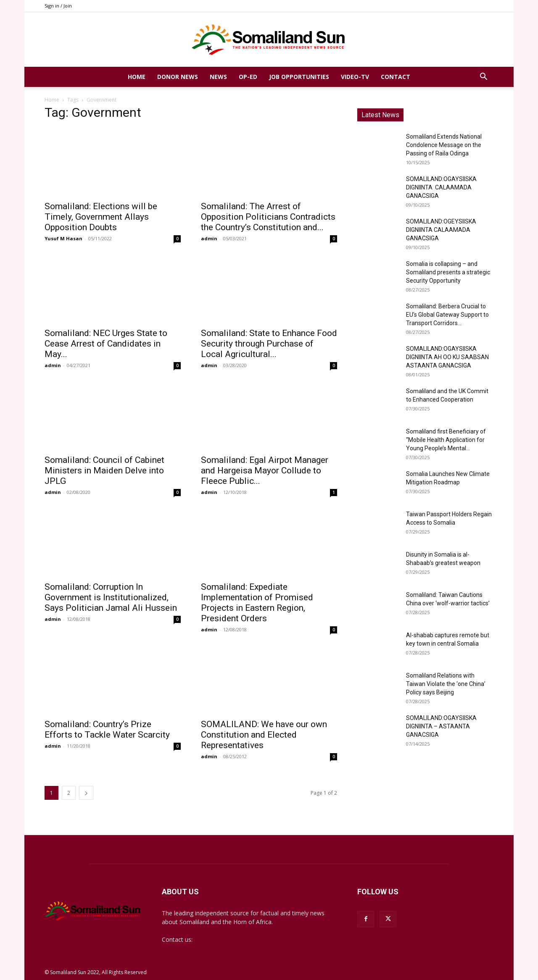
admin (209, 238)
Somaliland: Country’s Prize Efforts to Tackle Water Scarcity (107, 729)
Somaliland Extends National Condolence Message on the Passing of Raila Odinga (444, 145)
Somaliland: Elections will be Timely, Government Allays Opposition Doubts (101, 217)
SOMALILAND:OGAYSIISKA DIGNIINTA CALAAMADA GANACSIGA (441, 187)
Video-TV (355, 77)
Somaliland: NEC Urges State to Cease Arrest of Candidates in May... (106, 344)
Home (137, 77)
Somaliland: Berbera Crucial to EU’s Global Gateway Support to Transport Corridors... (447, 315)
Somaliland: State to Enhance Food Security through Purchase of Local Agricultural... (269, 344)
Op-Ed (248, 77)
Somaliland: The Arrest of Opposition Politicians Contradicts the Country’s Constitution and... (268, 217)
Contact (396, 77)
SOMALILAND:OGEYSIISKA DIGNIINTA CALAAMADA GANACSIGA (441, 230)
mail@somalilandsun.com (229, 939)
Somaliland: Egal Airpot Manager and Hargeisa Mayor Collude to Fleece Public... (265, 470)
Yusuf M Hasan (63, 238)
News (218, 77)
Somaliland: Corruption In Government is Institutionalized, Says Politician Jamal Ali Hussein (111, 597)
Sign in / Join (58, 6)
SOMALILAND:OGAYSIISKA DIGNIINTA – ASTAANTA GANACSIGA (441, 726)
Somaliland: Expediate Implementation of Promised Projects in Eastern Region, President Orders (257, 603)
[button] (483, 78)
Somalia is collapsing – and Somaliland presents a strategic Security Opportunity (448, 272)
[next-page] (86, 793)
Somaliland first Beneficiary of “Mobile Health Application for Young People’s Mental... (446, 440)
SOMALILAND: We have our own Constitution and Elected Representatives (264, 735)
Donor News (178, 77)
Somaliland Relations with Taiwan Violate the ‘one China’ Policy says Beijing (446, 684)
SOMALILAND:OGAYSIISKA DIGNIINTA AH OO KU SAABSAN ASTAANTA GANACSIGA (447, 357)
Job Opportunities (299, 77)
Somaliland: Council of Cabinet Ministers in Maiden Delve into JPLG (104, 470)
